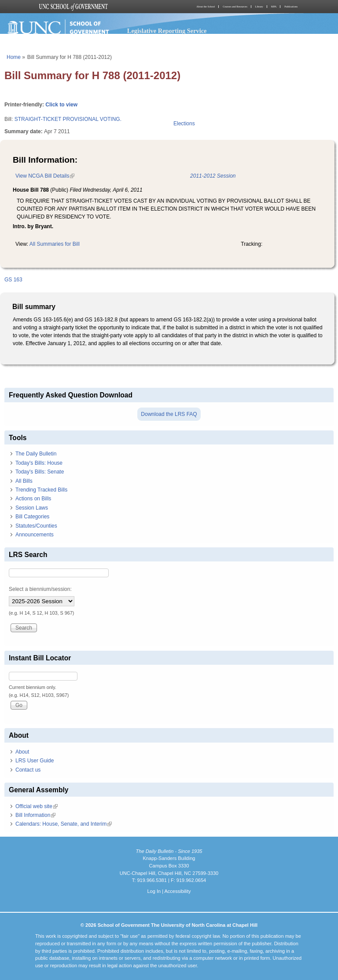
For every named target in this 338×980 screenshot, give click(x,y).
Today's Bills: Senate (40, 472)
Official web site (37, 806)
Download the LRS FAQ (169, 414)
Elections (184, 124)
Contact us (28, 770)
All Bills (24, 481)
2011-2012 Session (213, 176)
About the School (206, 7)
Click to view (61, 105)
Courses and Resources (235, 7)
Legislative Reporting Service (167, 31)
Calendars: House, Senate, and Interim (64, 824)
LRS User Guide (35, 761)
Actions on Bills (33, 499)
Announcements (35, 535)
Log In (154, 891)
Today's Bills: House (39, 463)
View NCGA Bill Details (45, 176)
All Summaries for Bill (55, 244)
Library (259, 7)
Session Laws (32, 508)
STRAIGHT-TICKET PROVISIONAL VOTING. (68, 119)
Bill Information (35, 815)
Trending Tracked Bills (41, 490)
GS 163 (13, 280)
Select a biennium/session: (40, 589)
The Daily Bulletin (36, 454)
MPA (274, 7)
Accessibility (177, 891)
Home (14, 57)
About (22, 752)
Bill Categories (32, 517)
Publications (291, 7)
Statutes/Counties (36, 526)
